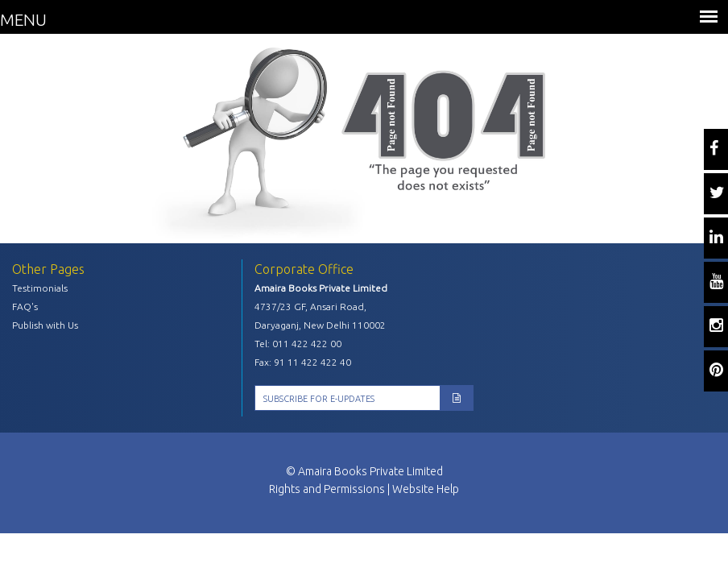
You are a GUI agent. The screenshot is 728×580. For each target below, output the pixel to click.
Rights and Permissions (327, 489)
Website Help (426, 489)
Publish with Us (45, 325)
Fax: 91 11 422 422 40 (303, 362)
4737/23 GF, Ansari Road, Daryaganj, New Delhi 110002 (320, 316)
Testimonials (40, 288)
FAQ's (25, 307)
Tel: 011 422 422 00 (298, 344)
